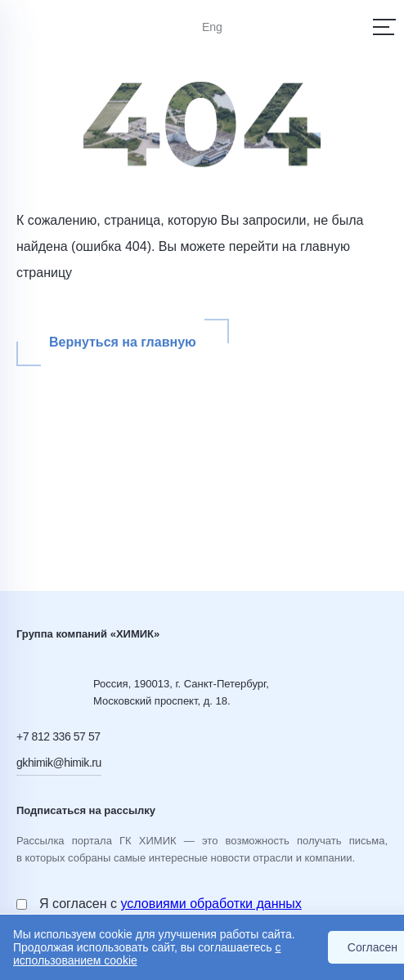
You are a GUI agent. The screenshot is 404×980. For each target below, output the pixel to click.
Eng (212, 27)
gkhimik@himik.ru (59, 763)
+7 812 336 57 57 (58, 736)
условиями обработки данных (211, 904)
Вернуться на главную (123, 342)
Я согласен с (171, 904)
